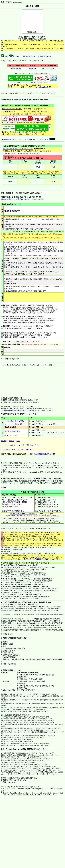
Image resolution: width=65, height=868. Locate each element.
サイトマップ (33, 410)
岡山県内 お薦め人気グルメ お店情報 (18, 139)
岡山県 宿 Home (29, 56)
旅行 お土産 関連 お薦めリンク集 (42, 454)
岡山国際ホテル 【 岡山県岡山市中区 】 (18, 450)
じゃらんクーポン (8, 111)
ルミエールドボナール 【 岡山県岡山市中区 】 (21, 445)
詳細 (38, 167)
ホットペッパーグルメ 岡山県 (12, 605)
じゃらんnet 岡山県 (30, 565)
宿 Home (14, 56)
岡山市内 (12, 199)
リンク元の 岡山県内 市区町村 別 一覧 (12, 410)
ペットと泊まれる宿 (37, 199)
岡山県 (4, 441)
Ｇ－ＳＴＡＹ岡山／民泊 (14, 424)
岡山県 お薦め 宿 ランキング (25, 342)
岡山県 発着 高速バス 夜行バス (27, 132)
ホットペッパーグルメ (10, 123)
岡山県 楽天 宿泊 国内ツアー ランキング (18, 149)
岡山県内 (4, 199)
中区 (18, 441)
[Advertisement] (14, 379)
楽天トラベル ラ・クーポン (12, 109)
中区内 (20, 199)
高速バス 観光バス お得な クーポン (32, 134)
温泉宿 (27, 199)
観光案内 (15, 328)
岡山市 (11, 441)
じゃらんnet (31, 69)
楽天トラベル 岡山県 (9, 579)
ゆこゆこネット (48, 69)
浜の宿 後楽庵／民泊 (12, 431)
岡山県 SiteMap (46, 56)
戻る (4, 56)
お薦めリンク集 (43, 87)
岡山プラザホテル (11, 436)
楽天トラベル (16, 69)
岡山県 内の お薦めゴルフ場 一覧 (23, 514)
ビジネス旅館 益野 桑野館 (14, 421)
